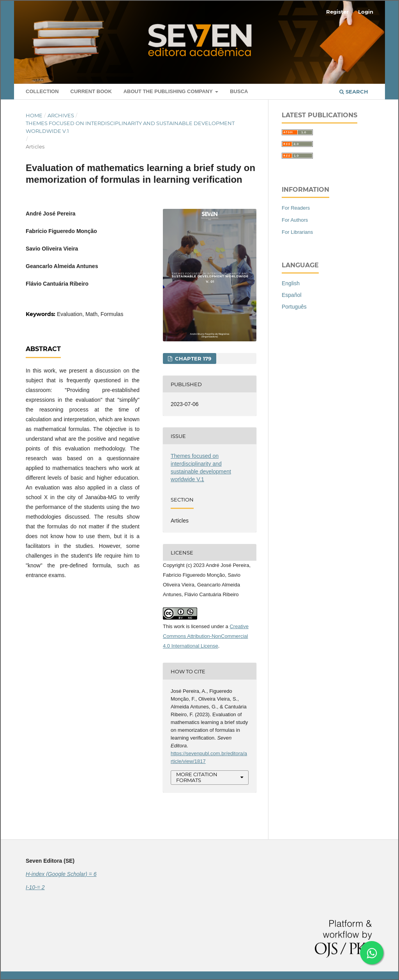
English (291, 283)
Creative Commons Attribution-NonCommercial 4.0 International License (206, 636)
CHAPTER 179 (192, 358)
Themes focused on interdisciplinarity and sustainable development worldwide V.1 (130, 127)
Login (366, 12)
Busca (239, 91)
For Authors (295, 220)
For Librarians (297, 232)
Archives (61, 115)
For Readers (296, 208)
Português (294, 307)
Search (354, 92)
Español (292, 295)
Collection (42, 91)
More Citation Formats (197, 777)
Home (34, 115)
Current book (91, 91)
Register (337, 12)
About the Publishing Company (169, 91)
